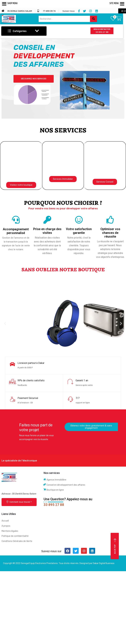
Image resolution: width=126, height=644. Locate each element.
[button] (21, 185)
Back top (115, 546)
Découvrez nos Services (43, 79)
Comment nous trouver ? (19, 502)
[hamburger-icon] (77, 31)
